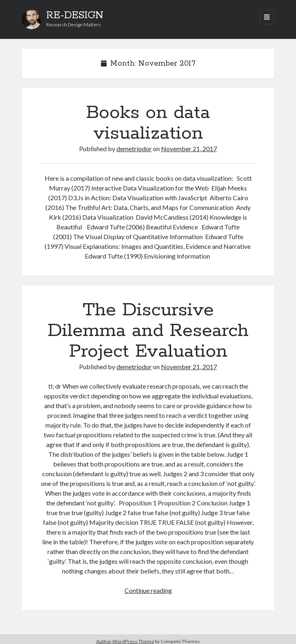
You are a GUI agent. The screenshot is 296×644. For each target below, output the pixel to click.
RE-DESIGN (75, 15)
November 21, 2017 (189, 149)
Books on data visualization (148, 123)
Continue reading (148, 590)
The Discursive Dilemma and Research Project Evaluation (148, 331)
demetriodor (134, 149)
